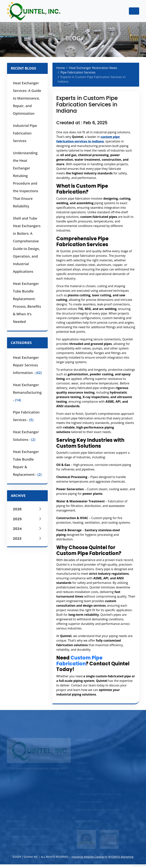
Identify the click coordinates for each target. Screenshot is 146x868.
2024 (27, 529)
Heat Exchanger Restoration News (93, 68)
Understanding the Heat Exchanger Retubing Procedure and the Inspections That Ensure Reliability (26, 179)
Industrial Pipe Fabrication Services (25, 133)
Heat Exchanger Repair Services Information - (27, 365)
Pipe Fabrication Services (78, 72)
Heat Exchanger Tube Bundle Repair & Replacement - (27, 463)
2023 (27, 539)
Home (61, 68)
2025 (27, 519)
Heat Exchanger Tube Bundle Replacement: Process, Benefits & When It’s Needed (27, 303)
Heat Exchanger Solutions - (26, 436)
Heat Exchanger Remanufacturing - (27, 392)
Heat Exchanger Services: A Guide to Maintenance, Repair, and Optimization (27, 98)
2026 (27, 509)
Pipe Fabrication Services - (26, 416)
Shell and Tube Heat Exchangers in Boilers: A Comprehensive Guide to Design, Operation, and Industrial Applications (27, 245)
